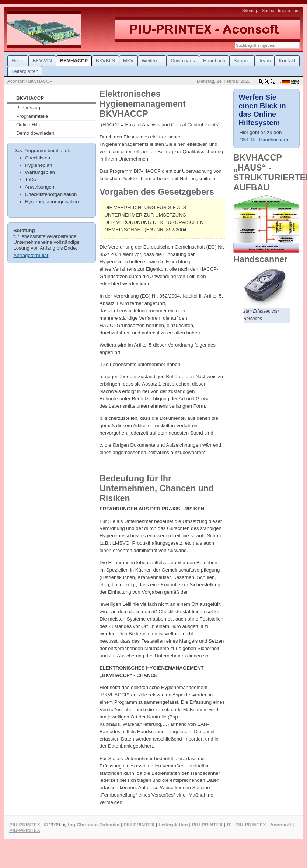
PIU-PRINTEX (25, 825)
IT (229, 825)
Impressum (289, 11)
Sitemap (250, 11)
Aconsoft (281, 825)
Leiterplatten (173, 825)
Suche (268, 11)
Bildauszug (28, 108)
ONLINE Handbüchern (264, 140)
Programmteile (32, 116)
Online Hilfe (29, 125)
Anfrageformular (31, 255)
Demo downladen (35, 133)
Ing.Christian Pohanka (94, 825)
